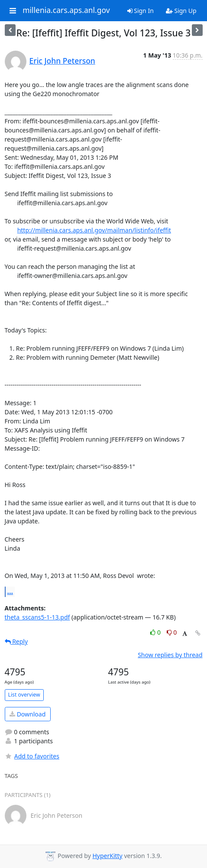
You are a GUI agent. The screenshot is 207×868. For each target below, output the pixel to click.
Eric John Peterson (62, 61)
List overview (24, 695)
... (10, 591)
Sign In (141, 11)
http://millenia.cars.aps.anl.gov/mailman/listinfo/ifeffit (94, 230)
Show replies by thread (170, 655)
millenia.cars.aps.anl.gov (66, 10)
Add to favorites (32, 756)
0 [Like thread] (156, 632)
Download (27, 714)
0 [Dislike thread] (172, 632)
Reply (16, 641)
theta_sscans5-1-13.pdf (37, 617)
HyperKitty (107, 856)
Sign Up (181, 11)
